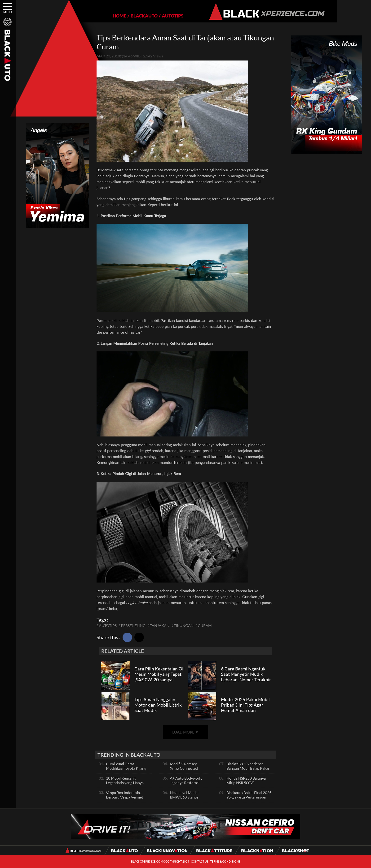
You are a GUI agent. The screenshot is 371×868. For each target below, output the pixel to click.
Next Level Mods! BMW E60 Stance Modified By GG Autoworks (184, 799)
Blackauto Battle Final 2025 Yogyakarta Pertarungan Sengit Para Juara (249, 797)
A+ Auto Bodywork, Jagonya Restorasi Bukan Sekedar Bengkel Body (186, 785)
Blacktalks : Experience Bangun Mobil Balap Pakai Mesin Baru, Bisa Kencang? (248, 768)
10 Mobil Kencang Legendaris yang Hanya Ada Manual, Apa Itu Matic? (125, 785)
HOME (103, 16)
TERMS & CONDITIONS (225, 862)
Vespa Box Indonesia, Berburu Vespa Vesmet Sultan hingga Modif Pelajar (125, 799)
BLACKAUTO (128, 16)
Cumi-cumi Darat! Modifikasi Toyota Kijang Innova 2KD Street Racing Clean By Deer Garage (127, 770)
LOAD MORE (185, 732)
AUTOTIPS (156, 16)
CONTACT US (200, 862)
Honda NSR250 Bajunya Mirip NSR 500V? (246, 780)
